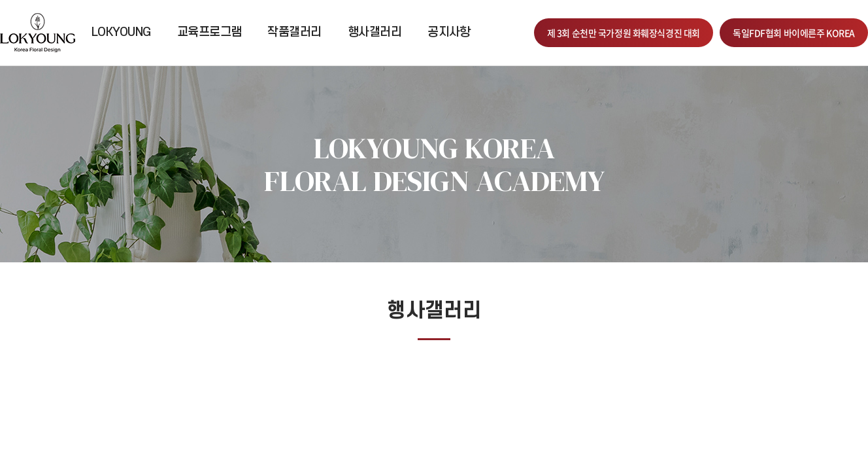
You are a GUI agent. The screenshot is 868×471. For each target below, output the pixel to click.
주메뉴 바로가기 (0, 0)
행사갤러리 (375, 32)
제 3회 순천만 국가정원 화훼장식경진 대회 (624, 33)
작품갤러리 (294, 32)
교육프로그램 (209, 32)
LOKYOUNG (121, 32)
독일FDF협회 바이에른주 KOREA (794, 33)
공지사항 (449, 32)
